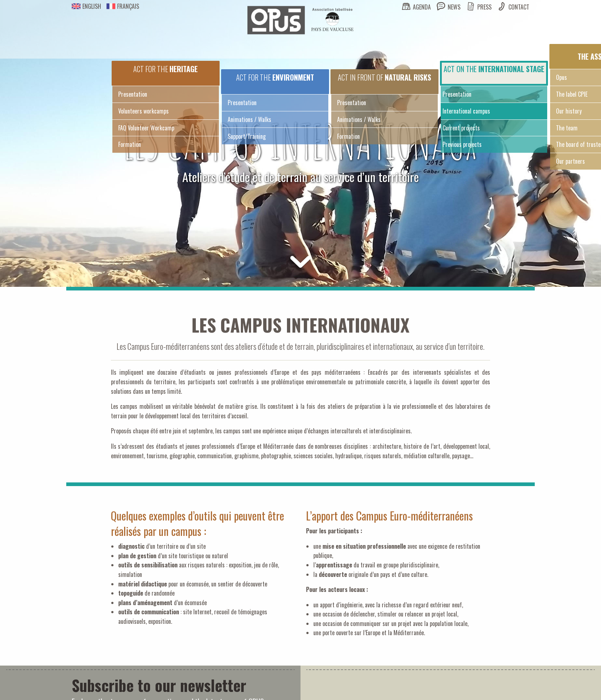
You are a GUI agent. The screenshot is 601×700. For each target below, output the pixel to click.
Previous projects (462, 144)
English (86, 6)
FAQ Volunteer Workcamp (146, 128)
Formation (130, 144)
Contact (519, 7)
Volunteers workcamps (143, 111)
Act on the (494, 69)
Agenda (422, 7)
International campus (466, 111)
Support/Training (247, 136)
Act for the (165, 69)
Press (484, 7)
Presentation (133, 94)
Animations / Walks (249, 119)
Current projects (461, 128)
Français (123, 6)
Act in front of (385, 77)
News (454, 7)
